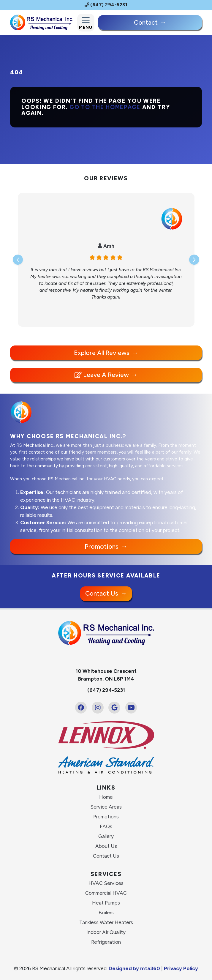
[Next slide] (194, 260)
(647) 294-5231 (106, 5)
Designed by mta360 (135, 968)
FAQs (106, 826)
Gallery (106, 836)
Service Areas (106, 807)
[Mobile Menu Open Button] (86, 23)
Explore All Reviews (102, 353)
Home (106, 797)
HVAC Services (106, 883)
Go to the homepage (105, 107)
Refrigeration (106, 942)
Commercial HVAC (106, 893)
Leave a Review (102, 375)
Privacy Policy (181, 968)
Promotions (102, 546)
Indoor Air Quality (106, 932)
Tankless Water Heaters (106, 922)
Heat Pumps (106, 903)
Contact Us (102, 593)
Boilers (106, 913)
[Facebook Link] (81, 708)
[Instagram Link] (98, 708)
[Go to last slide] (18, 260)
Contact (146, 22)
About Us (106, 846)
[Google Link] (114, 708)
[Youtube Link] (131, 708)
